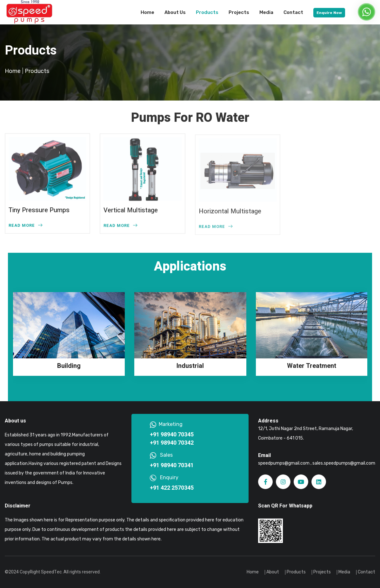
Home (147, 12)
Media (266, 12)
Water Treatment (312, 366)
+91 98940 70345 (172, 435)
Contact (293, 12)
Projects (239, 12)
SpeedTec (51, 572)
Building (69, 366)
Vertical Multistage (131, 211)
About (273, 572)
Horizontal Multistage (230, 213)
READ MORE (26, 225)
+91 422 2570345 (172, 488)
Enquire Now (329, 13)
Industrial (190, 366)
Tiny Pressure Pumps (39, 210)
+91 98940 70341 (172, 466)
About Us (175, 12)
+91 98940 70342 (172, 443)
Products (207, 12)
